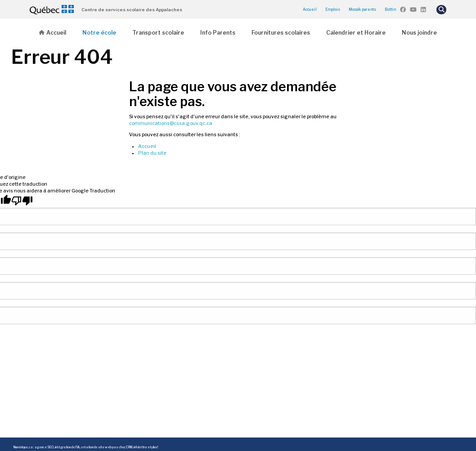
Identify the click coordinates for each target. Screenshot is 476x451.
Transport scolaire (158, 33)
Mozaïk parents (362, 9)
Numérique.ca (23, 447)
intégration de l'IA (67, 447)
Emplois (333, 9)
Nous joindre (419, 33)
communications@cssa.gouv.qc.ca (171, 123)
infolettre (140, 447)
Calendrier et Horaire (356, 33)
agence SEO (44, 447)
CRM (129, 447)
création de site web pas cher (103, 447)
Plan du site (152, 153)
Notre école (99, 33)
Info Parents (218, 33)
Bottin (390, 9)
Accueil (310, 9)
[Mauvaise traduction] (22, 201)
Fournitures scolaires (281, 33)
